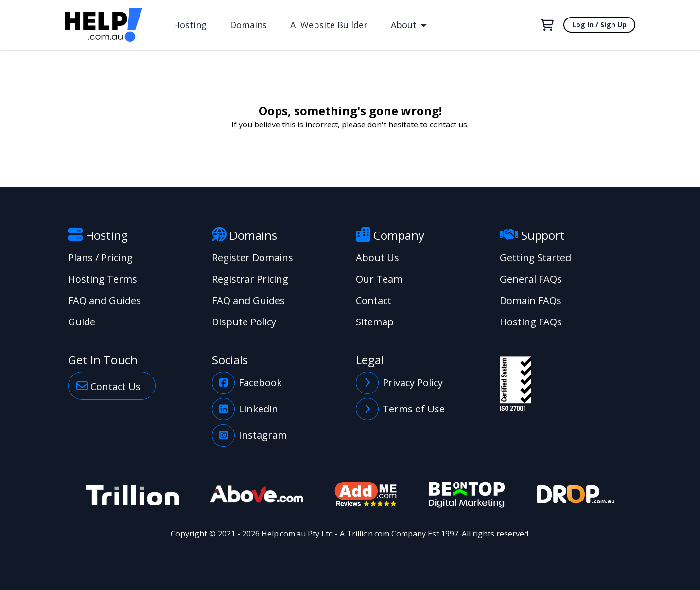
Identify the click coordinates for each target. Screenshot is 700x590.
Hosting (190, 25)
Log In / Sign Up (599, 25)
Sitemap (375, 322)
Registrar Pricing (250, 279)
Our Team (379, 279)
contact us (448, 125)
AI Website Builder (329, 25)
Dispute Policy (244, 322)
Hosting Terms (103, 279)
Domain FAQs (531, 300)
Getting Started (535, 258)
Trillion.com (368, 534)
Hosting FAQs (531, 322)
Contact (374, 300)
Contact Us (108, 386)
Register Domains (253, 258)
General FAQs (531, 279)
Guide (82, 322)
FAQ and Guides (105, 300)
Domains (248, 25)
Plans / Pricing (100, 258)
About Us (377, 258)
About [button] (409, 25)
